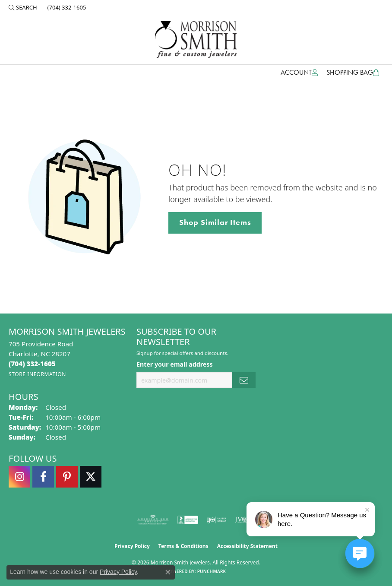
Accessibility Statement (247, 546)
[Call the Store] (32, 364)
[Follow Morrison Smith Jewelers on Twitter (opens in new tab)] (91, 477)
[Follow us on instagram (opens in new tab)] (19, 477)
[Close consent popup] (168, 572)
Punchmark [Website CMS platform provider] (212, 571)
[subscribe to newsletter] (244, 380)
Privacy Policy (132, 546)
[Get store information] (37, 374)
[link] (66, 7)
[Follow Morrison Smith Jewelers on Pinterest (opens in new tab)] (67, 477)
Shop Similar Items (215, 222)
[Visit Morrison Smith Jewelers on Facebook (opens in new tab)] (43, 477)
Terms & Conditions (183, 546)
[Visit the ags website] (153, 520)
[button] (23, 7)
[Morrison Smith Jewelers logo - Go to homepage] (196, 40)
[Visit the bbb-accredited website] (188, 520)
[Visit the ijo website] (217, 520)
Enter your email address (175, 364)
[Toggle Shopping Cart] (353, 73)
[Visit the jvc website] (245, 520)
